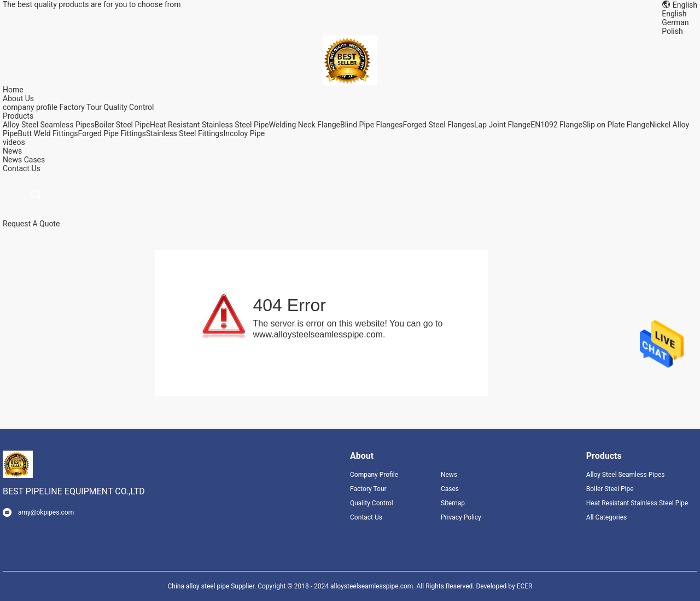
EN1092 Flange (556, 125)
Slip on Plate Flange (616, 125)
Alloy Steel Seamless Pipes (49, 125)
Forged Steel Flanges (439, 125)
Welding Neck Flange (304, 125)
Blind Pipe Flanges (372, 125)
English (674, 14)
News (12, 160)
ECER (525, 586)
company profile (30, 107)
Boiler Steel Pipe (122, 125)
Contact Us (366, 517)
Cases (35, 160)
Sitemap (453, 503)
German (675, 22)
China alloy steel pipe (199, 586)
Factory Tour (80, 107)
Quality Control (129, 107)
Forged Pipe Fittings (112, 133)
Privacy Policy (461, 517)
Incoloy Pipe (244, 133)
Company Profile (374, 475)
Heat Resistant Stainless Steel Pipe (209, 125)
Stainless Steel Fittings (185, 133)
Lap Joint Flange (502, 125)
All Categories (606, 517)
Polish (672, 31)
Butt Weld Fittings (48, 133)
